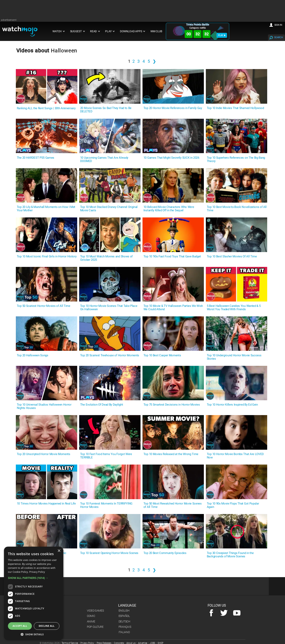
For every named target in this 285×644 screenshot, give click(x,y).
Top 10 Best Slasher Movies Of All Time (232, 257)
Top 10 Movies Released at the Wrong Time (171, 454)
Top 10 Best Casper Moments (162, 355)
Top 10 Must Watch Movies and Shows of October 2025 (106, 258)
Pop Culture (95, 627)
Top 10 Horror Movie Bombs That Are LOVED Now (235, 456)
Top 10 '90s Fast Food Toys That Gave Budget (172, 257)
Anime (91, 621)
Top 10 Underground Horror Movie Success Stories (234, 357)
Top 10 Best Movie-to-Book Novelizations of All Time (237, 209)
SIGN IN (278, 25)
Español (124, 616)
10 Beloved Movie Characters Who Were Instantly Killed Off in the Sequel (169, 209)
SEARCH (278, 37)
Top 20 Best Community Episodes (165, 553)
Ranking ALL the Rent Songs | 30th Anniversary (46, 108)
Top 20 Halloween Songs (33, 355)
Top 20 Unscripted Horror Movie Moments (44, 454)
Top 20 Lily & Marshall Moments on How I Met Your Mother (46, 209)
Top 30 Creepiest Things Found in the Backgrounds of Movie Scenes (230, 555)
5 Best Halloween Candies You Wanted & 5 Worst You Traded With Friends (234, 308)
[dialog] (34, 593)
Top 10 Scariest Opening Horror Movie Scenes (109, 553)
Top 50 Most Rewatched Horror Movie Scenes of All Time (173, 505)
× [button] (59, 551)
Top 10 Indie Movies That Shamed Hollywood (235, 108)
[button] (34, 578)
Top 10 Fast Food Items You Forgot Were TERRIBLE (106, 456)
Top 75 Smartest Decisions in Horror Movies (172, 405)
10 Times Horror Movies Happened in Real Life (46, 504)
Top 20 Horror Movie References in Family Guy (173, 108)
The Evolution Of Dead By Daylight (102, 405)
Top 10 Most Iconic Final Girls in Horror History (47, 257)
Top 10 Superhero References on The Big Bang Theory (236, 159)
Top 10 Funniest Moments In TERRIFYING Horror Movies (106, 505)
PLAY (222, 35)
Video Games (95, 611)
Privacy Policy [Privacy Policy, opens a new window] (37, 572)
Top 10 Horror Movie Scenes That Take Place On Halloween (109, 308)
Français (125, 627)
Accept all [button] (20, 626)
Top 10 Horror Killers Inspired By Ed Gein (232, 405)
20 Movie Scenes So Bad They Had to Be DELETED (106, 110)
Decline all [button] (47, 626)
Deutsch (124, 621)
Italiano (124, 632)
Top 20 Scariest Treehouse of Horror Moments (110, 355)
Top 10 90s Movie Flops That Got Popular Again (233, 505)
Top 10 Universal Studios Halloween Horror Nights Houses (44, 406)
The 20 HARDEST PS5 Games (36, 158)
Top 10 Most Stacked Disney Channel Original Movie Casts (109, 209)
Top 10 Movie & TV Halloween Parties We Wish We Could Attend (173, 308)
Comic (91, 616)
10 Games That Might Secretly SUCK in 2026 (171, 158)
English (124, 611)
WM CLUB (156, 31)
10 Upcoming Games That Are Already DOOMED (104, 159)
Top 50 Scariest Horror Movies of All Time (44, 306)
